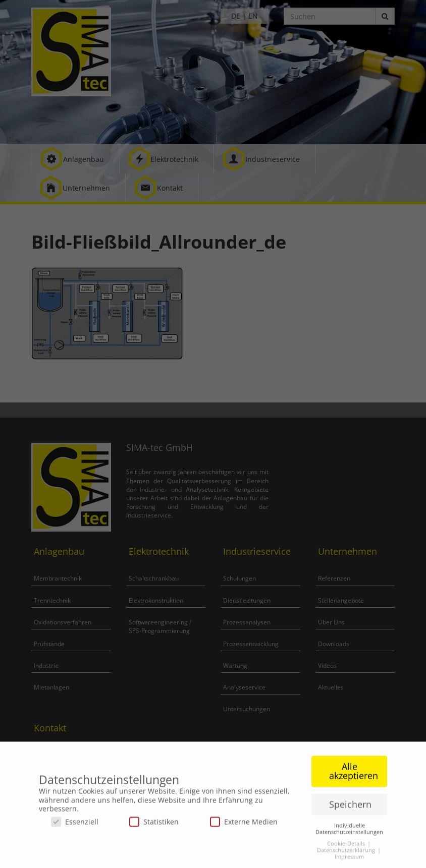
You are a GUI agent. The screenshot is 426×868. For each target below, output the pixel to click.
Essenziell (75, 825)
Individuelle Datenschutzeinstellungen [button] (349, 832)
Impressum (349, 860)
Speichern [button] (350, 807)
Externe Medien (244, 825)
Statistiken (154, 825)
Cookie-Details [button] (347, 847)
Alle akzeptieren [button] (354, 775)
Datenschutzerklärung (347, 853)
